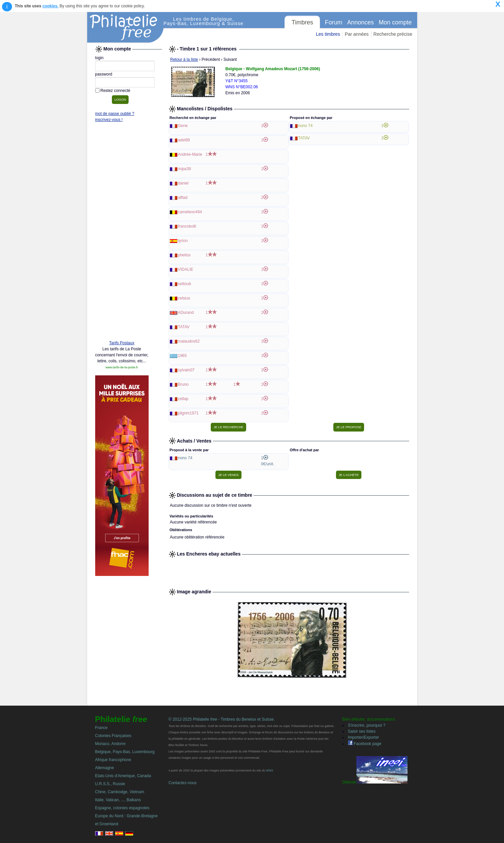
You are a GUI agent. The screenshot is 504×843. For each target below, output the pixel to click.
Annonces (360, 22)
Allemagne (105, 768)
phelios (184, 255)
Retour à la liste (184, 59)
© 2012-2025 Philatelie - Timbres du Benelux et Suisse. (222, 719)
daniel (183, 183)
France (101, 728)
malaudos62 (189, 341)
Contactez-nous (183, 783)
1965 (183, 356)
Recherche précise (393, 34)
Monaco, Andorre (110, 744)
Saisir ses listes (362, 731)
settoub (185, 284)
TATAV (184, 327)
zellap (183, 399)
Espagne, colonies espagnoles (122, 808)
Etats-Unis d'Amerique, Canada (123, 776)
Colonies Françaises (113, 736)
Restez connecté (115, 91)
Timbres (302, 22)
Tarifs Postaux (122, 343)
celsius (184, 298)
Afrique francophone (113, 760)
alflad (183, 198)
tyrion (183, 241)
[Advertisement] (122, 233)
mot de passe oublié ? (115, 114)
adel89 (184, 140)
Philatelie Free (126, 27)
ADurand (186, 313)
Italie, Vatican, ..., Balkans (118, 800)
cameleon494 (190, 212)
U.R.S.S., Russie (110, 784)
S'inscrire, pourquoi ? (367, 725)
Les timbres (328, 34)
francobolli (187, 226)
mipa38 (185, 169)
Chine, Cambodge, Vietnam (120, 792)
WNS (270, 770)
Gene (183, 126)
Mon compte (395, 22)
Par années (357, 34)
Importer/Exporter (364, 737)
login (99, 58)
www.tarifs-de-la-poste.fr (122, 367)
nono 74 (305, 126)
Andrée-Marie (190, 154)
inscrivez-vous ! (109, 120)
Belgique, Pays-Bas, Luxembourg (125, 752)
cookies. (50, 6)
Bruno (183, 384)
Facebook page (365, 744)
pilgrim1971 (188, 413)
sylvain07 (186, 370)
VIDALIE (186, 269)
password (104, 74)
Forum (334, 22)
